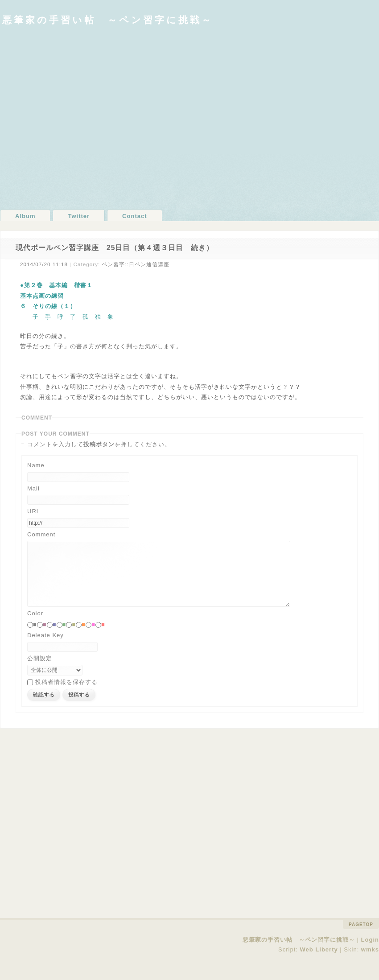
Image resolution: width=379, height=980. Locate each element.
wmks (370, 963)
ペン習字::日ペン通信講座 (136, 264)
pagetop (361, 938)
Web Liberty (319, 963)
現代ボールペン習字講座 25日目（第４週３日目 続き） (115, 248)
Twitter (79, 216)
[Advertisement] (84, 117)
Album (25, 216)
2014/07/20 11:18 (44, 264)
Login (370, 953)
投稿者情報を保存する (66, 695)
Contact (134, 216)
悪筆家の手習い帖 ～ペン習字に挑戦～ (108, 20)
